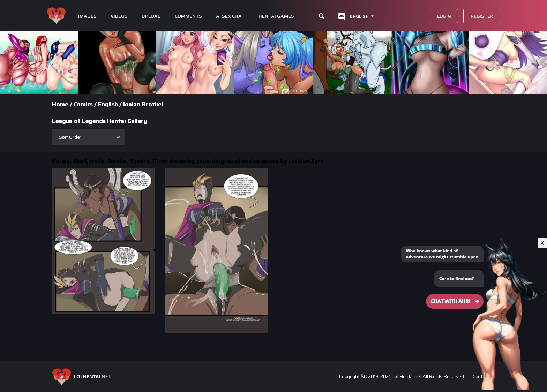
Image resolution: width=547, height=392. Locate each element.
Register (482, 16)
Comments (188, 16)
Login (444, 16)
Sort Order (70, 137)
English (359, 16)
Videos (119, 16)
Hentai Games (276, 16)
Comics (83, 104)
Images (87, 16)
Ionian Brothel (143, 104)
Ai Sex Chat (230, 16)
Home (60, 104)
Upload (151, 16)
